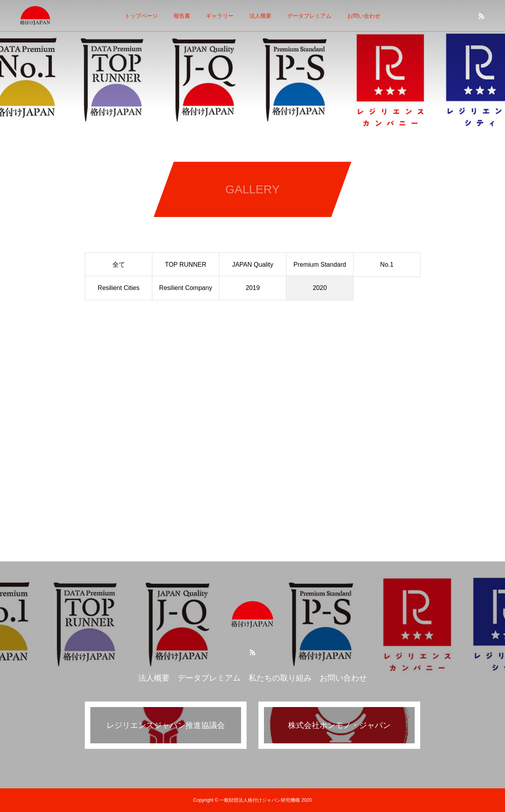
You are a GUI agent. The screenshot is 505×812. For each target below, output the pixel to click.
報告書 (182, 16)
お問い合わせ (364, 16)
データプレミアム (309, 16)
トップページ (141, 16)
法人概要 (260, 16)
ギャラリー (220, 16)
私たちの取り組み (280, 678)
